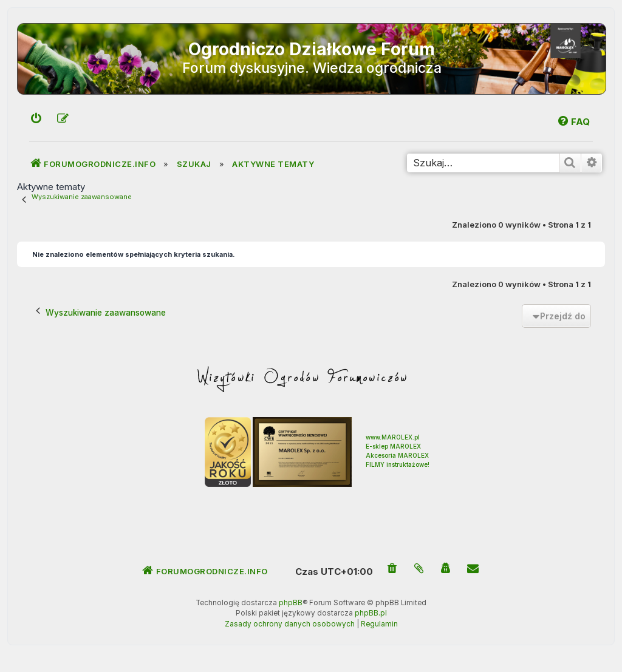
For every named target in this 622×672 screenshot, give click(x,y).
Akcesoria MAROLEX (397, 455)
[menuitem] (36, 119)
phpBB (291, 603)
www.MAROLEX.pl (393, 437)
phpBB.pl (371, 613)
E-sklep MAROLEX (393, 446)
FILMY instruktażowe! (398, 464)
